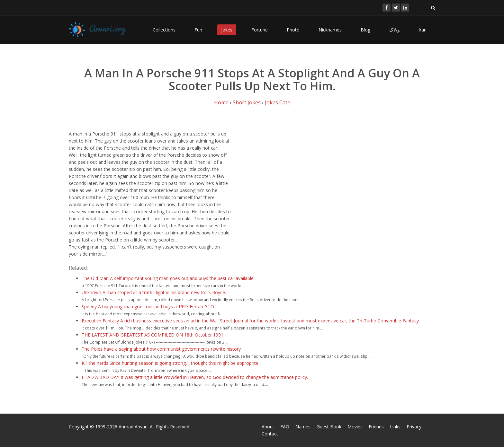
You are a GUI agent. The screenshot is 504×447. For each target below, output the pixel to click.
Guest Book (329, 427)
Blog (365, 30)
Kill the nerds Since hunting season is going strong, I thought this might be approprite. (171, 363)
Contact (270, 434)
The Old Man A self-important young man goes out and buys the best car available (168, 278)
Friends (376, 427)
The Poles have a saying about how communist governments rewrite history (161, 349)
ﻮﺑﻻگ (394, 30)
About (268, 427)
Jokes (227, 30)
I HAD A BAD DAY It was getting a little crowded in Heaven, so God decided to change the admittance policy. (195, 377)
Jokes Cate (278, 102)
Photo (293, 30)
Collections (164, 30)
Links (395, 427)
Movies (355, 427)
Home (221, 102)
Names (303, 427)
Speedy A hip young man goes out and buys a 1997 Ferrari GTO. (148, 307)
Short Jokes (247, 102)
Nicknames (330, 30)
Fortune (260, 30)
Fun (198, 30)
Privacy (414, 427)
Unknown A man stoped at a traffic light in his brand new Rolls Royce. (154, 292)
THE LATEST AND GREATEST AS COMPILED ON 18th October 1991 (153, 335)
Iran (423, 30)
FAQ (285, 427)
